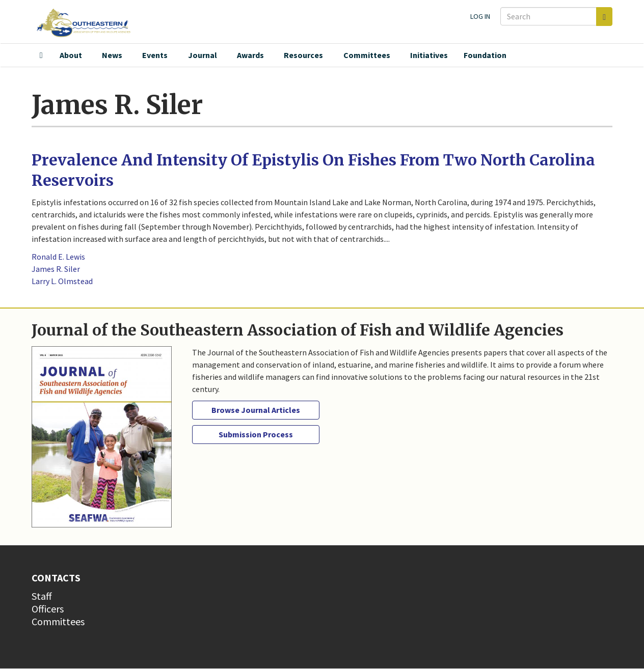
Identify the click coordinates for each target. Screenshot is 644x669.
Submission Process (256, 434)
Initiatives (429, 55)
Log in (480, 16)
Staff (42, 596)
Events (155, 55)
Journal (203, 55)
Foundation (485, 55)
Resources (303, 55)
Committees (367, 55)
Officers (48, 609)
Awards (250, 55)
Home (41, 55)
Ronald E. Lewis (58, 257)
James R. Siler (56, 269)
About (71, 55)
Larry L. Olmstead (62, 281)
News (112, 55)
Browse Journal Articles (256, 410)
